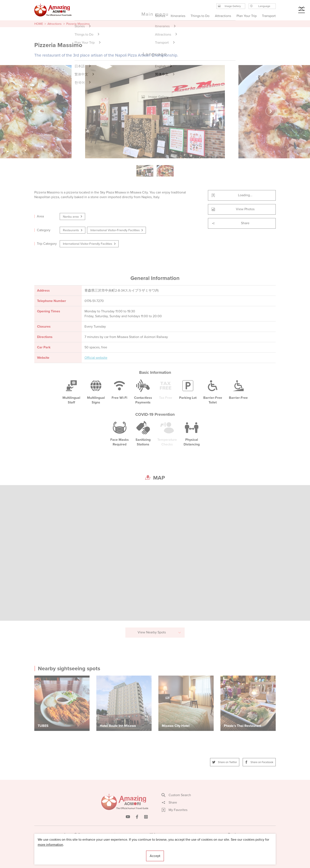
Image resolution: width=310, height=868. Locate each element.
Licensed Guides (128, 852)
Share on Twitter (225, 762)
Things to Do (200, 16)
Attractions (55, 24)
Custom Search (176, 795)
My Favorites (175, 810)
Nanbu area (73, 217)
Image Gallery (75, 834)
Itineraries (178, 16)
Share (230, 223)
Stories (160, 16)
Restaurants (73, 230)
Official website (96, 358)
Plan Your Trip (246, 16)
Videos (155, 834)
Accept (155, 856)
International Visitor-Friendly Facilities (117, 230)
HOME (39, 24)
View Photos (233, 209)
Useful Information (181, 852)
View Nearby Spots (160, 632)
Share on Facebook (259, 762)
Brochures (236, 834)
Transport (269, 16)
